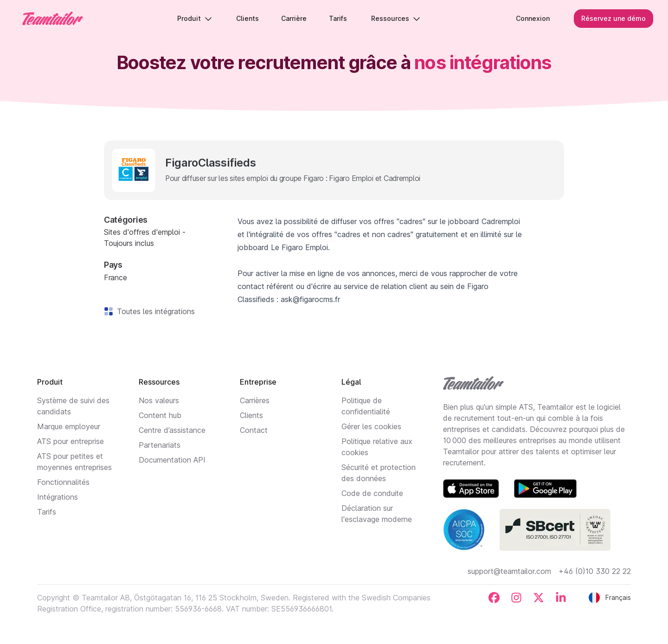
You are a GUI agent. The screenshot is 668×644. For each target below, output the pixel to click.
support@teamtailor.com (509, 571)
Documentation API (172, 460)
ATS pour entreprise (71, 441)
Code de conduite (372, 493)
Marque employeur (69, 426)
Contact (254, 430)
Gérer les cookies (371, 426)
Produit (195, 18)
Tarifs (47, 512)
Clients (251, 415)
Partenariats (160, 445)
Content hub (160, 415)
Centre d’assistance (172, 430)
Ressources (396, 18)
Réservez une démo (613, 18)
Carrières (255, 400)
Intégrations (58, 497)
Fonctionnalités (63, 482)
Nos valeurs (159, 400)
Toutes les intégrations (154, 311)
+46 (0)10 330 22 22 (595, 571)
